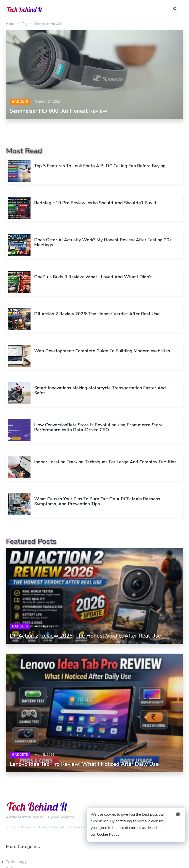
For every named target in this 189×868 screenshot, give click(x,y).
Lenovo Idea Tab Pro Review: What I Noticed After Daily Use (84, 764)
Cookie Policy (108, 834)
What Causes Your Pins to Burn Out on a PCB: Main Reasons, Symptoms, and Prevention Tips (98, 501)
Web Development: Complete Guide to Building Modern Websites (102, 351)
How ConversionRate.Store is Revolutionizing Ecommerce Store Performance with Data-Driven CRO (98, 427)
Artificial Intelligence (25, 817)
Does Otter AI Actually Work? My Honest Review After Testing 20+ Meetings (103, 242)
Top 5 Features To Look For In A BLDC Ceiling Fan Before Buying (100, 166)
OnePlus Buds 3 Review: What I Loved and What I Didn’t (93, 277)
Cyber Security (61, 817)
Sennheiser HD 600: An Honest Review (58, 111)
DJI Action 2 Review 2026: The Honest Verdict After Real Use (97, 314)
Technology (16, 862)
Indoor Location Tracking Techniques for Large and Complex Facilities (105, 462)
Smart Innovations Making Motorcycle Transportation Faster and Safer (100, 390)
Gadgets (20, 102)
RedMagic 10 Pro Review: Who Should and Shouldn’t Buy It (95, 203)
